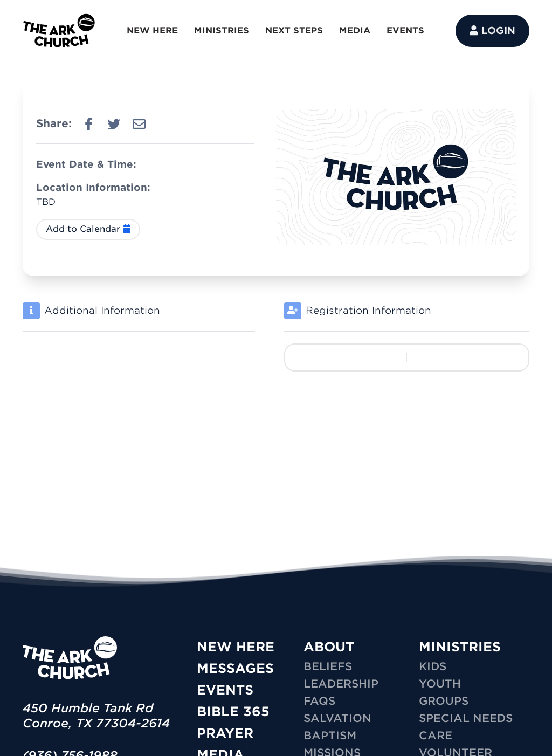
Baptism (330, 736)
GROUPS (444, 701)
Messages (235, 668)
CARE (436, 736)
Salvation (337, 718)
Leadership (341, 684)
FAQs (319, 701)
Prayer (225, 733)
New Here (236, 647)
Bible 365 (233, 712)
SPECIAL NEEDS (466, 718)
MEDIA (355, 30)
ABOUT (329, 647)
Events (225, 690)
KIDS (433, 666)
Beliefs (328, 666)
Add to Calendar (88, 229)
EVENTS (405, 30)
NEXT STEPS (294, 30)
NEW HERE (152, 30)
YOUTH (440, 684)
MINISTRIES (222, 30)
